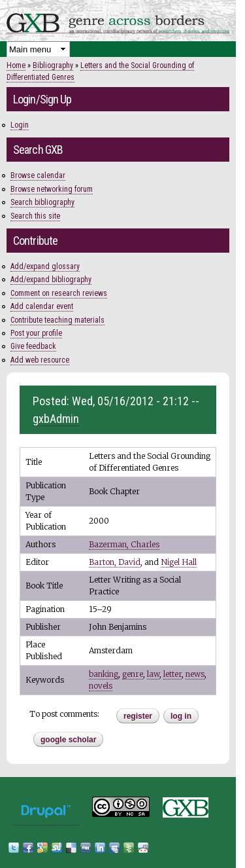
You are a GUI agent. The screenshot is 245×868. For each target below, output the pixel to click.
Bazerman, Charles (124, 544)
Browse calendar (38, 175)
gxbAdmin (56, 419)
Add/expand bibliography (51, 280)
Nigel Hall (179, 562)
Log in (181, 716)
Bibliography (53, 65)
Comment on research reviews (59, 293)
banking (104, 674)
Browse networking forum (52, 189)
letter (172, 674)
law (153, 674)
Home (16, 65)
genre (133, 674)
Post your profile (36, 333)
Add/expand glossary (45, 266)
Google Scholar (68, 740)
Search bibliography (42, 202)
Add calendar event (42, 306)
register (138, 716)
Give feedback (33, 346)
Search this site (35, 216)
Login (20, 125)
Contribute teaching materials (57, 320)
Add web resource (40, 360)
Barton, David (115, 562)
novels (101, 686)
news (195, 674)
